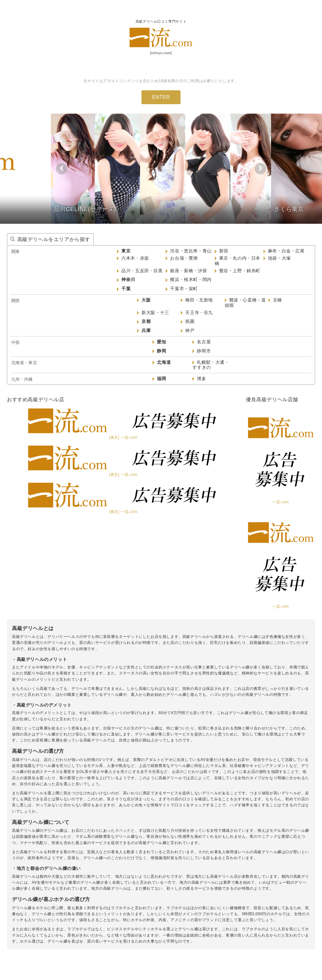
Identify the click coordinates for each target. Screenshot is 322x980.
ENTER (161, 97)
